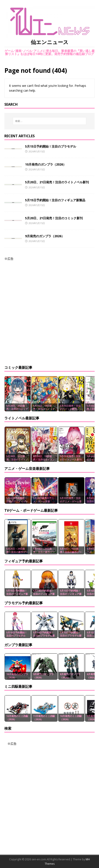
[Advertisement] (49, 311)
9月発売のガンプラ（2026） (45, 236)
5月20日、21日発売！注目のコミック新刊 (54, 218)
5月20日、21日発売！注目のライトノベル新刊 (57, 182)
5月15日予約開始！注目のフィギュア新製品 (55, 200)
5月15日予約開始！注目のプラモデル (51, 146)
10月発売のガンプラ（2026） (46, 164)
